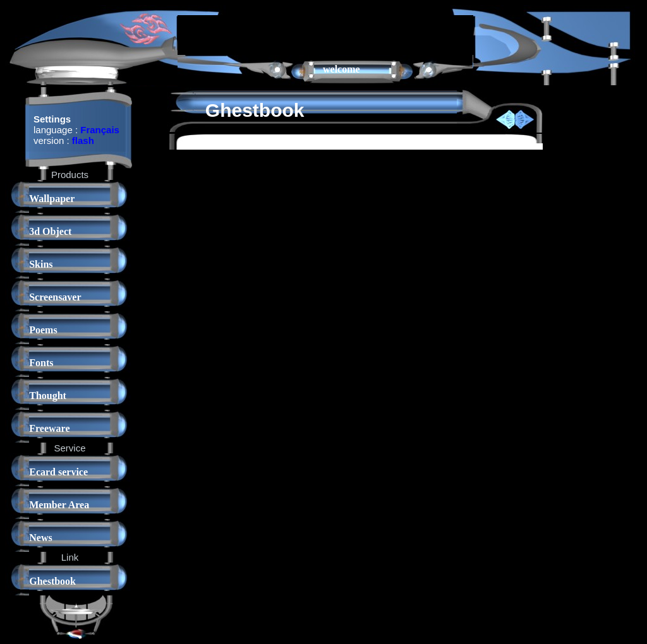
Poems (43, 330)
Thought (48, 396)
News (40, 538)
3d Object (50, 231)
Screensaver (55, 297)
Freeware (49, 428)
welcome (342, 69)
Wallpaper (52, 199)
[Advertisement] (325, 34)
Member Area (59, 505)
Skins (41, 264)
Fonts (41, 363)
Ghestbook (52, 581)
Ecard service (58, 472)
